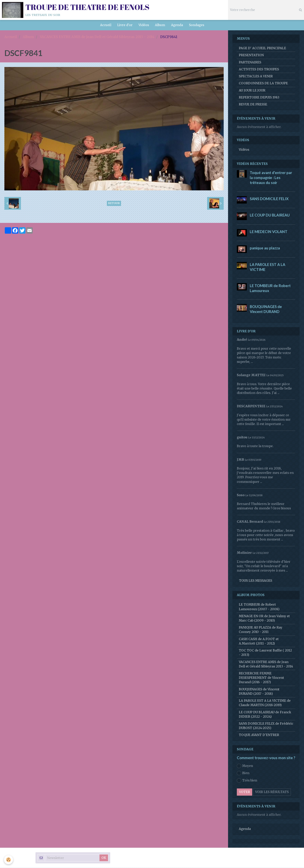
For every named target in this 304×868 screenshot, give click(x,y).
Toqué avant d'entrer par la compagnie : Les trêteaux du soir (271, 178)
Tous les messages (256, 581)
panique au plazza (265, 248)
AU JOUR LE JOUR (252, 91)
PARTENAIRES (250, 62)
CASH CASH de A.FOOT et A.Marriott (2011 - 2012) (259, 641)
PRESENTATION (251, 55)
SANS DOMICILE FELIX (269, 199)
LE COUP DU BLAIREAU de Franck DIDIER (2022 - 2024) (265, 715)
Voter (244, 792)
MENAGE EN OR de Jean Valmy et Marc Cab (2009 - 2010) (264, 619)
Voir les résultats (272, 792)
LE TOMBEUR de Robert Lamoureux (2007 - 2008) (259, 607)
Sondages (197, 25)
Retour (114, 203)
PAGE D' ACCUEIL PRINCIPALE (262, 48)
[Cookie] (8, 860)
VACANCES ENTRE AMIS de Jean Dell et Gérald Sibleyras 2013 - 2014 (97, 37)
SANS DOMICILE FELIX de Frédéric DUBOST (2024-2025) (266, 726)
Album (160, 25)
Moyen (245, 766)
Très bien (247, 781)
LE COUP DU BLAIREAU (270, 215)
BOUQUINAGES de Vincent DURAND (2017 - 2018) (259, 692)
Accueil (106, 25)
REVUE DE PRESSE (253, 105)
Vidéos (144, 25)
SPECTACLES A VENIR (256, 76)
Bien (243, 773)
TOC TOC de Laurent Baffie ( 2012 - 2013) (265, 653)
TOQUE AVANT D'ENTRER (259, 735)
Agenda (177, 25)
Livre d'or (125, 25)
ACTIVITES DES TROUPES (259, 69)
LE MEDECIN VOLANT (269, 232)
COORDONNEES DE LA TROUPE (263, 83)
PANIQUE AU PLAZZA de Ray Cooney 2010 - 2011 (261, 630)
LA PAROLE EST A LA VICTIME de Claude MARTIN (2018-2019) (265, 703)
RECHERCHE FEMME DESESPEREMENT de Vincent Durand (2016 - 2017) (261, 678)
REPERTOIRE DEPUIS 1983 (259, 98)
